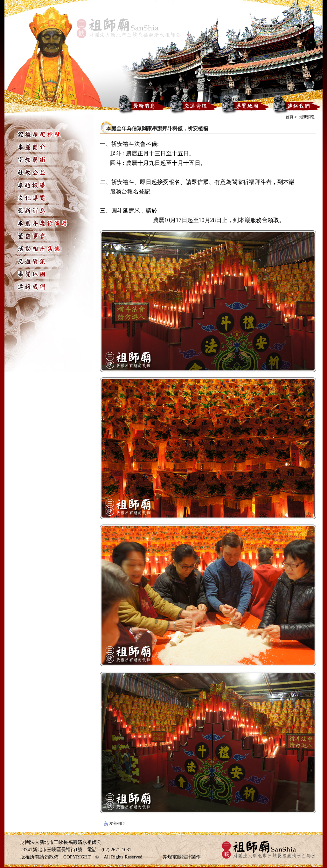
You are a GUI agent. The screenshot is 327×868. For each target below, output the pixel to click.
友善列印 (117, 824)
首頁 (289, 117)
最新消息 (307, 117)
